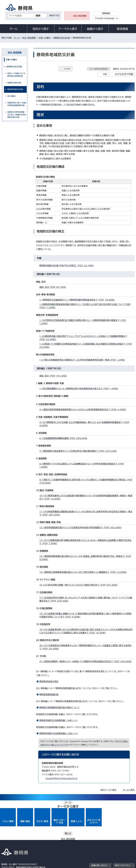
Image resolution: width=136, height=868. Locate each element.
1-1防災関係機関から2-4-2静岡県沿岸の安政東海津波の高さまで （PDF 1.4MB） (80, 389)
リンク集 (7, 845)
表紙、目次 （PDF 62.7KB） (54, 287)
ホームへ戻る (129, 790)
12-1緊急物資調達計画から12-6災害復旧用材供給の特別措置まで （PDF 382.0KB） (82, 528)
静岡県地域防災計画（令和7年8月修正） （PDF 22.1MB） (68, 266)
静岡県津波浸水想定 (49, 681)
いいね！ (68, 69)
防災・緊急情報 (80, 16)
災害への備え (45, 38)
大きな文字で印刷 (124, 74)
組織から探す (95, 29)
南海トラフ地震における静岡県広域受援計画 (16, 75)
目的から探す (41, 29)
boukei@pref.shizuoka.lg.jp (62, 778)
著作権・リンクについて (14, 842)
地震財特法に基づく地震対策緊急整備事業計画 (17, 104)
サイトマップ (26, 845)
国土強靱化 (12, 96)
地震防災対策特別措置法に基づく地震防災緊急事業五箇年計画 (17, 115)
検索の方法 (54, 15)
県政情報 (122, 29)
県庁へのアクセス (123, 826)
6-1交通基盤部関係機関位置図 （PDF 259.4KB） (64, 438)
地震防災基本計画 (14, 83)
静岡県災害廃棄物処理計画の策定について (59, 708)
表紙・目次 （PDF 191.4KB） (54, 376)
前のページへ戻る (109, 790)
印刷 (105, 74)
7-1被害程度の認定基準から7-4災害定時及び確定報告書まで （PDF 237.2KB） (79, 451)
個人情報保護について (43, 842)
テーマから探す (68, 29)
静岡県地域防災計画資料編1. (60, 720)
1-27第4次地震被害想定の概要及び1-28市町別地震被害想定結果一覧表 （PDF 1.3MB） (83, 360)
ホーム (14, 29)
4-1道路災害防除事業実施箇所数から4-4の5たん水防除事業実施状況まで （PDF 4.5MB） (84, 410)
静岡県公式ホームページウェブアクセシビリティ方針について (90, 842)
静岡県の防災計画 (62, 38)
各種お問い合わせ (99, 826)
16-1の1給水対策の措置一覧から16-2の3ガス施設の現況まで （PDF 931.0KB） (80, 585)
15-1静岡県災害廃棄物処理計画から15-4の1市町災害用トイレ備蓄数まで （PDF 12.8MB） (84, 572)
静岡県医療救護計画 (49, 695)
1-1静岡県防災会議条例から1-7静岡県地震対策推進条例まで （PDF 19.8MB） (78, 300)
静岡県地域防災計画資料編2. (60, 733)
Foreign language (105, 18)
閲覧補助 (106, 13)
